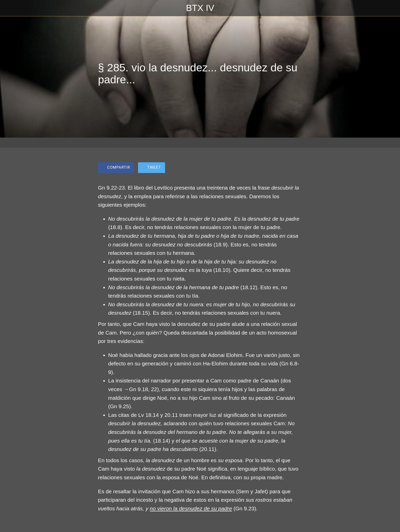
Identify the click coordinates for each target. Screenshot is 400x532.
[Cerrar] (10, 8)
